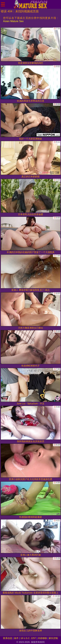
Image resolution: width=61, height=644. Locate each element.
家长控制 (53, 638)
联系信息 (8, 638)
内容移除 (42, 638)
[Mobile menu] (3, 4)
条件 (16, 638)
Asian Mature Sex (13, 21)
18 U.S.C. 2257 (28, 638)
